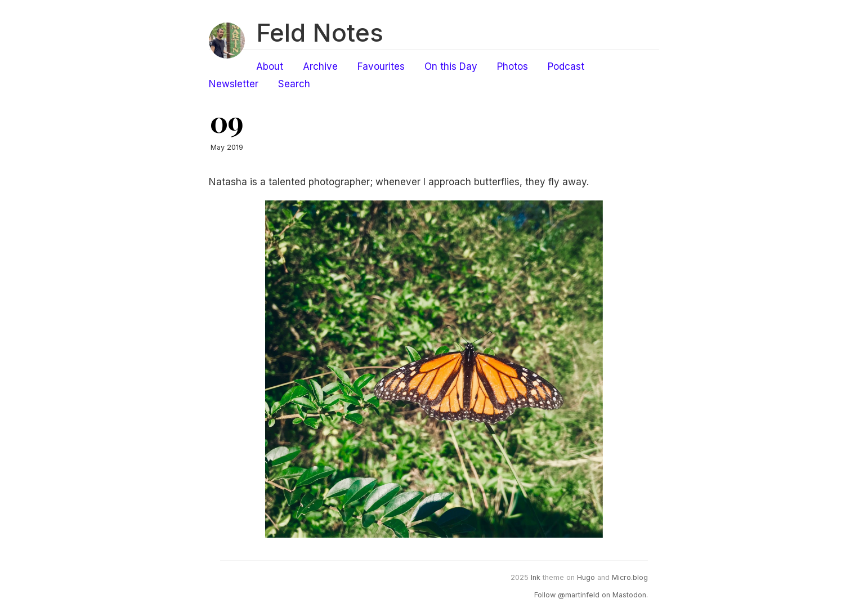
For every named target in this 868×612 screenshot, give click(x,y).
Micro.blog (630, 577)
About (270, 66)
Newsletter (234, 84)
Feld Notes (320, 33)
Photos (513, 66)
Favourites (381, 66)
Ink (536, 577)
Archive (320, 66)
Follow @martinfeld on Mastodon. (591, 595)
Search (294, 84)
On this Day (451, 66)
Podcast (566, 66)
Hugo (586, 577)
